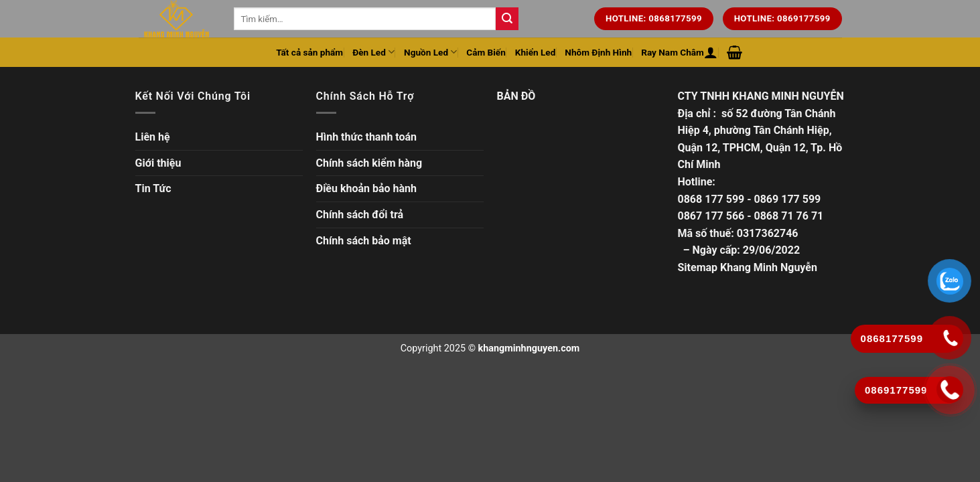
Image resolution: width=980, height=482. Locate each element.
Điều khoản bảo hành (367, 188)
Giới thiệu (158, 163)
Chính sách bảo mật (364, 241)
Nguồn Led (430, 52)
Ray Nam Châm (673, 52)
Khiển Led (536, 52)
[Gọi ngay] (950, 390)
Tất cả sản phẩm (309, 52)
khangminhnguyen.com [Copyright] (529, 348)
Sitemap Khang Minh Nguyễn (748, 267)
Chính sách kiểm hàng (369, 163)
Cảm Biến (486, 52)
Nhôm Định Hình (598, 52)
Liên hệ (153, 137)
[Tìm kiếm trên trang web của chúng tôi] (507, 19)
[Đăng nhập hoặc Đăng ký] (711, 52)
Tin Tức (153, 188)
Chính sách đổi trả (360, 215)
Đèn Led (373, 52)
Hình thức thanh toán (367, 137)
